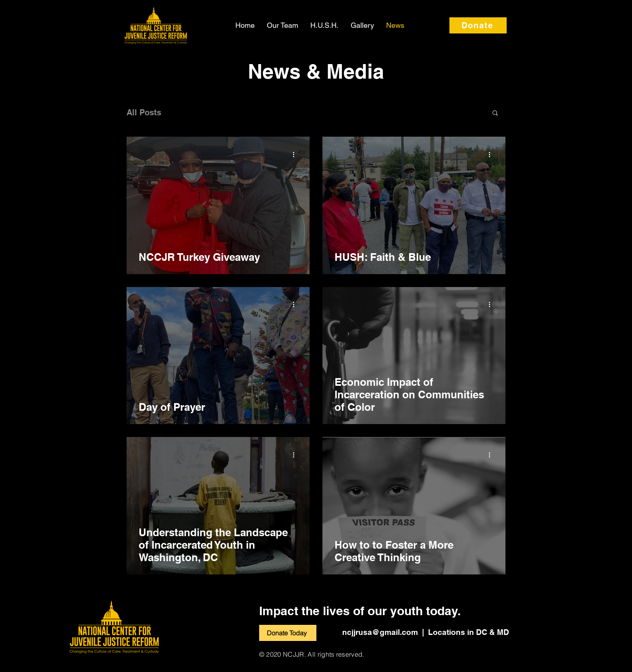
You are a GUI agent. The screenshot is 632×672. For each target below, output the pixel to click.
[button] (495, 113)
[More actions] (296, 154)
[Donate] (478, 25)
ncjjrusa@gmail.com (380, 632)
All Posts (144, 112)
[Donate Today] (288, 633)
